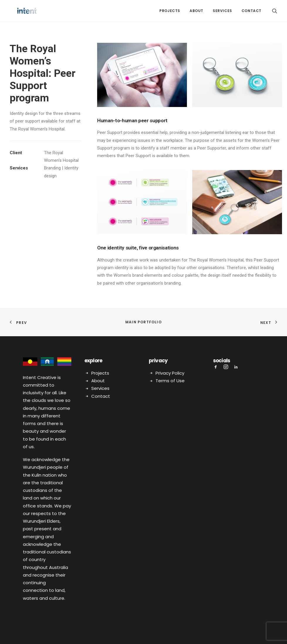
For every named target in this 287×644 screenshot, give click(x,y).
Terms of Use (170, 380)
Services (222, 11)
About (196, 11)
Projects (170, 11)
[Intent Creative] (19, 11)
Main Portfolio (143, 322)
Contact (251, 11)
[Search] (275, 11)
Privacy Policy (170, 373)
